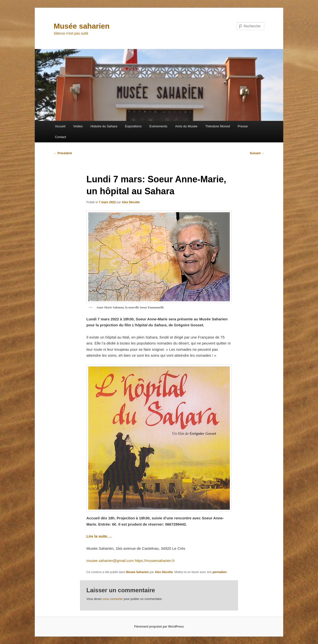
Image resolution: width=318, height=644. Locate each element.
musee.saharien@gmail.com (110, 561)
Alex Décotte (131, 202)
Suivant (257, 153)
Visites (78, 126)
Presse (243, 126)
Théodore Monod (218, 126)
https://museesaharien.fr (155, 561)
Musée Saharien (137, 572)
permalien (219, 572)
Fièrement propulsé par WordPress (159, 627)
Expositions (133, 126)
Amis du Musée (186, 126)
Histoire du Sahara (104, 126)
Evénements (158, 126)
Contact (60, 137)
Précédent (63, 153)
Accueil (60, 126)
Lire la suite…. (99, 536)
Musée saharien (82, 26)
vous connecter (113, 599)
